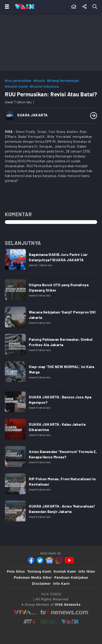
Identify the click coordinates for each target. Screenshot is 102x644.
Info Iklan (87, 571)
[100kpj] (30, 622)
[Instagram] (59, 560)
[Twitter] (40, 560)
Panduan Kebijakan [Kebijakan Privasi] (71, 578)
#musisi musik (16, 86)
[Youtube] (69, 560)
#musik (39, 81)
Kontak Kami (65, 571)
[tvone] (64, 612)
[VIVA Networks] (68, 605)
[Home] (25, 7)
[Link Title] (51, 261)
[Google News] (49, 560)
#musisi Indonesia (44, 86)
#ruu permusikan (18, 81)
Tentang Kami (39, 571)
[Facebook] (31, 560)
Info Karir (62, 584)
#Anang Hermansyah (63, 81)
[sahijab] (49, 622)
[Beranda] (74, 7)
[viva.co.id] (25, 612)
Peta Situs (16, 571)
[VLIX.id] (70, 622)
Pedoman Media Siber (33, 578)
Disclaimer (41, 584)
